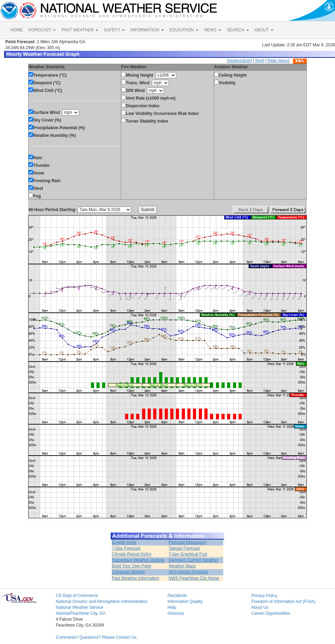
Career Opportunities (270, 613)
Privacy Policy (264, 596)
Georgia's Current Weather (193, 560)
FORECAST (42, 30)
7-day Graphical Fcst (188, 554)
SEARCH (238, 30)
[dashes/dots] (239, 61)
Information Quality (185, 602)
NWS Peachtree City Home (194, 578)
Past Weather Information (135, 578)
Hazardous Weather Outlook (138, 560)
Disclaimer (177, 596)
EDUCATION (184, 30)
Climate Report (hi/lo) (131, 554)
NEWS (213, 30)
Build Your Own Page (131, 566)
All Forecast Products (188, 572)
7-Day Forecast (126, 548)
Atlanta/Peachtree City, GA (81, 613)
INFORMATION (147, 30)
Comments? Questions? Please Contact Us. (97, 637)
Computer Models (128, 572)
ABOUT (264, 30)
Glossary (176, 613)
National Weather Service (79, 607)
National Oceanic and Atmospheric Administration (102, 602)
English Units (124, 542)
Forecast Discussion (187, 542)
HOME (17, 30)
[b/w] (260, 61)
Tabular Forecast (184, 548)
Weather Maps (182, 566)
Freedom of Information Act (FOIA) (283, 602)
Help (172, 607)
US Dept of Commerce (77, 596)
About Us (260, 607)
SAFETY (114, 30)
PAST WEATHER (80, 30)
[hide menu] (278, 61)
